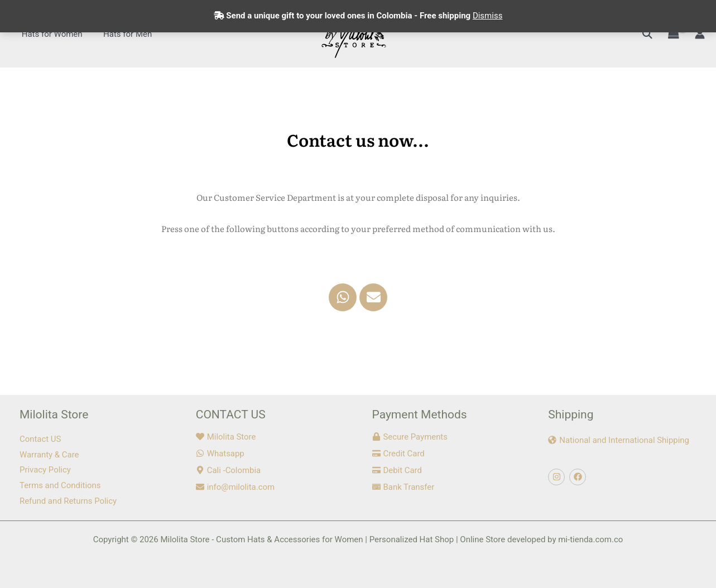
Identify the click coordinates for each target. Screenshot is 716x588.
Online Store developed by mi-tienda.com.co (541, 539)
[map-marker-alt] (229, 470)
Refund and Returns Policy (68, 501)
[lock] (410, 437)
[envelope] (236, 487)
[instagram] (558, 477)
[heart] (226, 437)
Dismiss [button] (488, 16)
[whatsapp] (220, 454)
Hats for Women (50, 34)
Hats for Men (121, 34)
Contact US (40, 439)
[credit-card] (399, 454)
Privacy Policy (45, 470)
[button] (647, 34)
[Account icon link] (700, 34)
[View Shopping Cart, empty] (674, 34)
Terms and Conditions (60, 485)
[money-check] (403, 487)
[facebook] (579, 477)
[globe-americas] (619, 440)
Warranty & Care (49, 455)
